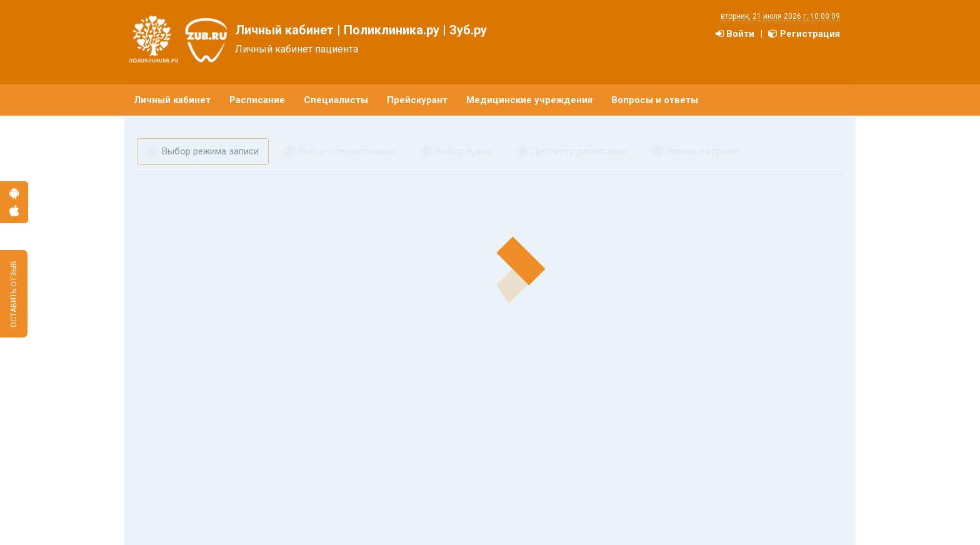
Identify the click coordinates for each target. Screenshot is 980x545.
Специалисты (336, 100)
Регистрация (804, 34)
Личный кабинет (172, 100)
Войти (735, 34)
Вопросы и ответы (655, 100)
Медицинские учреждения (529, 100)
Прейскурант (417, 100)
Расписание (257, 100)
